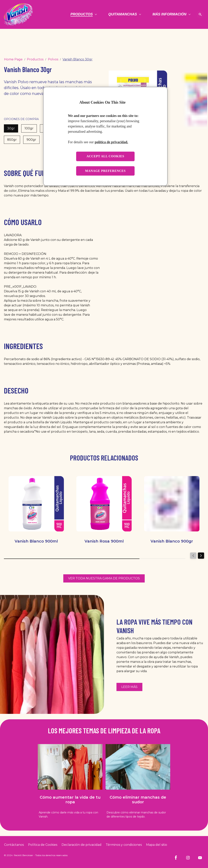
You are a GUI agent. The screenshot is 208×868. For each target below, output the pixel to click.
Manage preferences (105, 171)
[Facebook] (176, 858)
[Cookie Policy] (43, 845)
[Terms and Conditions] (124, 845)
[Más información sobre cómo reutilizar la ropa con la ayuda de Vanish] (129, 687)
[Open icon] (200, 14)
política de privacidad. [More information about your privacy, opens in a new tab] (111, 142)
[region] (105, 136)
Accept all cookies (105, 156)
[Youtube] (200, 858)
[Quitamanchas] (123, 14)
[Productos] (82, 14)
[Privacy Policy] (82, 845)
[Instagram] (188, 858)
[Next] (201, 556)
